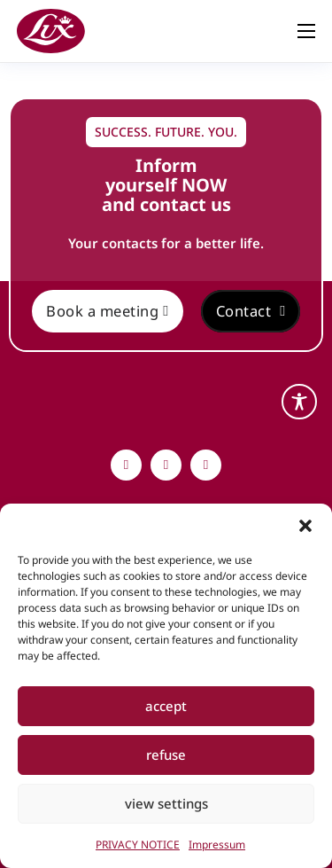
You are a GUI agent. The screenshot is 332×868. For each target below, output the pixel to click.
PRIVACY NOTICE (138, 845)
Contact (251, 311)
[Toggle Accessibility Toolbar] (299, 402)
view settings (166, 803)
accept (166, 706)
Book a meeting (108, 311)
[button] (305, 526)
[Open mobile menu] (306, 31)
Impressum (217, 845)
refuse (166, 755)
